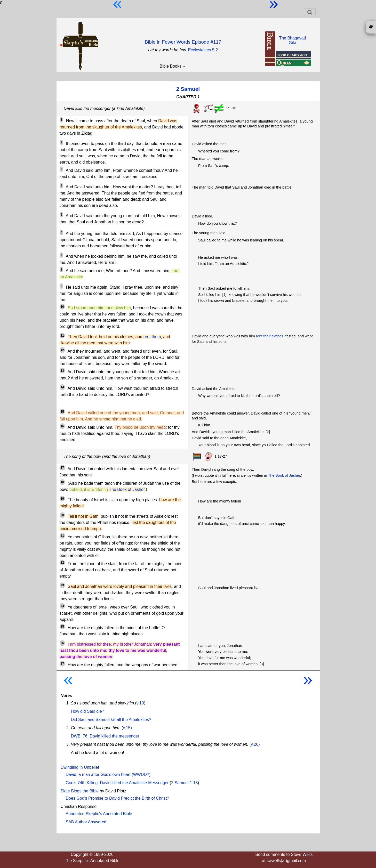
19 (62, 499)
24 (62, 606)
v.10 (140, 703)
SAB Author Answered (86, 822)
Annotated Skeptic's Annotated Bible (99, 814)
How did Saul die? (88, 711)
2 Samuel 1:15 (184, 783)
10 (62, 307)
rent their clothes (270, 336)
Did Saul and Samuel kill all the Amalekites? (111, 720)
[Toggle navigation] (310, 12)
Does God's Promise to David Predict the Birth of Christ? (118, 798)
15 (62, 412)
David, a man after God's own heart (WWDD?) (108, 774)
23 (62, 585)
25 (62, 627)
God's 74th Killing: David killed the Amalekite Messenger (117, 783)
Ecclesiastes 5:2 (203, 50)
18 (62, 482)
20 (62, 515)
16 (62, 426)
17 (62, 468)
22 (62, 563)
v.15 (127, 728)
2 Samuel (188, 89)
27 (62, 664)
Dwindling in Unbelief (80, 767)
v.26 (255, 744)
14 (62, 387)
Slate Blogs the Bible (80, 791)
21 (62, 536)
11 (62, 336)
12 (62, 350)
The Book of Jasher (127, 489)
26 (62, 643)
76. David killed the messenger (111, 736)
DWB (76, 736)
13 (62, 371)
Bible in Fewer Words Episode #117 (183, 42)
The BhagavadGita (292, 40)
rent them (152, 337)
